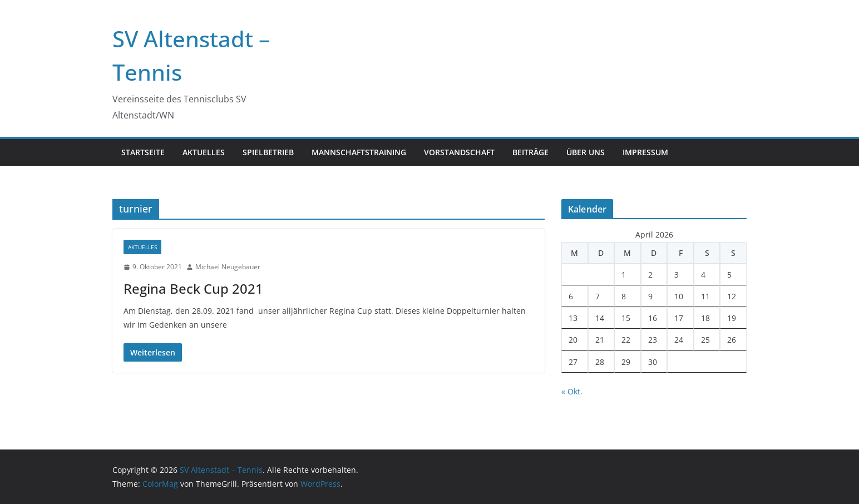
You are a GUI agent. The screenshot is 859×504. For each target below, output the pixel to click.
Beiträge (530, 152)
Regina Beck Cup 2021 (193, 288)
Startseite (143, 152)
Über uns (586, 152)
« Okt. (572, 391)
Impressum (645, 152)
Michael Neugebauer (228, 267)
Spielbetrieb (268, 152)
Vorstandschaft (459, 152)
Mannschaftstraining (359, 152)
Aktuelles (204, 152)
